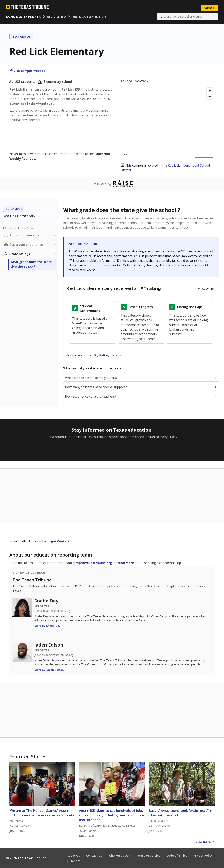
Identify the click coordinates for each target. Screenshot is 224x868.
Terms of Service (148, 856)
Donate (75, 861)
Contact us (65, 542)
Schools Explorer (23, 17)
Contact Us (94, 856)
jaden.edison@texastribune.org (54, 655)
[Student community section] (31, 236)
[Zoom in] (210, 91)
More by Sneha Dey (47, 626)
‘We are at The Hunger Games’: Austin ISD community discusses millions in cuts (42, 813)
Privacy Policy (203, 856)
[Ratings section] (31, 254)
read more (126, 563)
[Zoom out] (210, 97)
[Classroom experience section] (31, 245)
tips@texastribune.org (94, 563)
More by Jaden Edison (49, 670)
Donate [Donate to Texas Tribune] (209, 8)
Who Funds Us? (119, 856)
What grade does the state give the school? (31, 264)
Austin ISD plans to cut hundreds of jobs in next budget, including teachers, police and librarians (111, 815)
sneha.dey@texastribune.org (52, 611)
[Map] (168, 123)
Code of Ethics (177, 856)
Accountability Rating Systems (100, 355)
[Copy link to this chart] (206, 289)
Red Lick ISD (57, 17)
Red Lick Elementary (90, 17)
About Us (73, 856)
